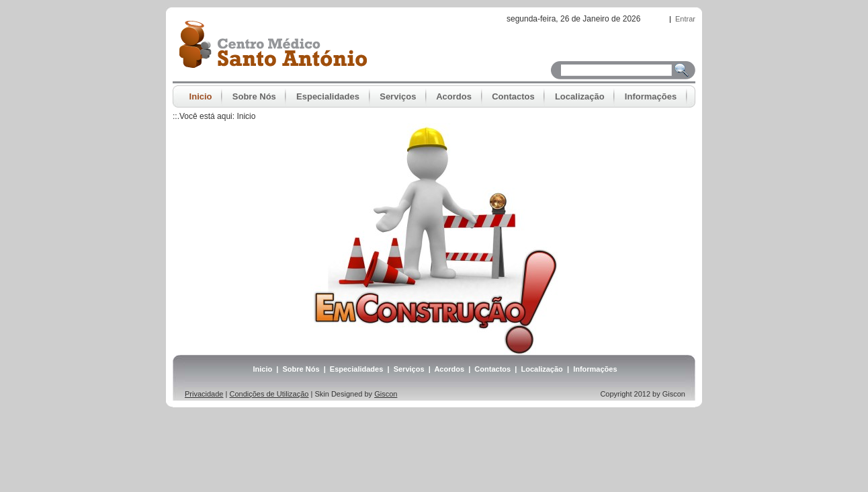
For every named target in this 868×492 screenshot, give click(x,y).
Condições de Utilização (269, 394)
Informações (595, 369)
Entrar (685, 19)
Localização (541, 369)
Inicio (246, 116)
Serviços (409, 369)
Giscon (386, 394)
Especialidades (357, 369)
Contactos (492, 369)
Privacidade (204, 394)
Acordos (449, 369)
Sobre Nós (301, 369)
